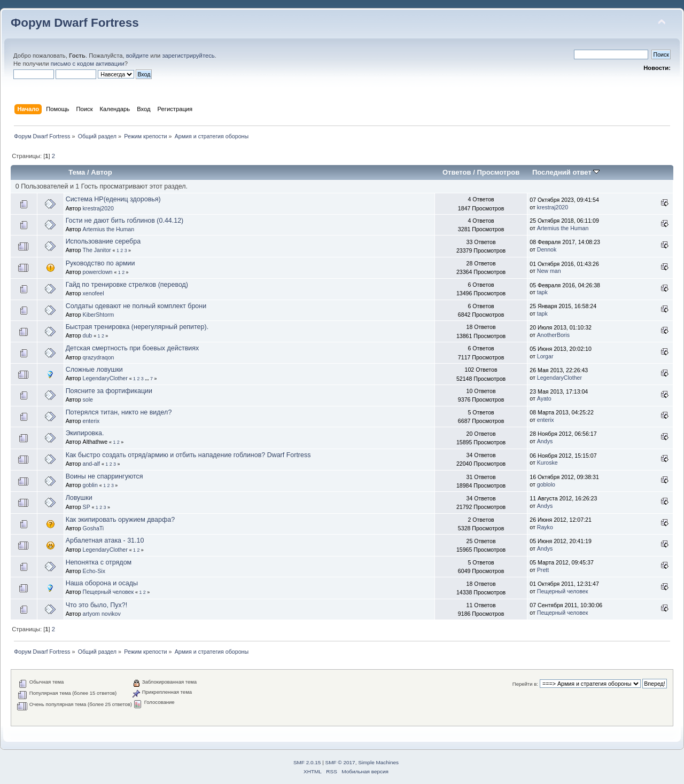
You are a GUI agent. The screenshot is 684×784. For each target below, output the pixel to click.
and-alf (91, 464)
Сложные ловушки (94, 370)
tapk (542, 292)
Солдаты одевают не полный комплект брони (136, 306)
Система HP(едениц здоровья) (113, 199)
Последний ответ (566, 172)
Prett (543, 570)
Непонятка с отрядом (99, 562)
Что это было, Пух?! (97, 605)
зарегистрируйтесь (188, 56)
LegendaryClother (105, 378)
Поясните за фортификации (109, 391)
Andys (545, 441)
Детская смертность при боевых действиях (133, 348)
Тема (77, 172)
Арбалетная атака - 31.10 (105, 540)
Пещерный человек (108, 592)
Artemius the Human (109, 229)
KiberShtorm (99, 315)
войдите (137, 56)
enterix (91, 421)
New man (549, 271)
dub (88, 335)
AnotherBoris (553, 335)
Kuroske (547, 462)
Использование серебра (103, 241)
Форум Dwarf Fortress (75, 23)
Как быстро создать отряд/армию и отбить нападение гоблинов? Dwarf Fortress (188, 455)
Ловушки (79, 498)
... (147, 379)
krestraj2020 (98, 208)
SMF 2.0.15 (307, 762)
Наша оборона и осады (102, 583)
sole (88, 399)
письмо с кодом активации (88, 64)
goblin (90, 485)
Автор (101, 172)
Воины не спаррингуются (104, 476)
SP (87, 507)
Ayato (544, 398)
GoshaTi (94, 528)
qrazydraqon (99, 357)
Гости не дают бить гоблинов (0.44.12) (125, 221)
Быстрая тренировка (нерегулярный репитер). (137, 327)
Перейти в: (525, 684)
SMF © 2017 (340, 762)
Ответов (457, 172)
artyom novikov (102, 614)
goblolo (546, 484)
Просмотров (498, 172)
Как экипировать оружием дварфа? (120, 520)
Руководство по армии (100, 263)
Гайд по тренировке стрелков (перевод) (127, 285)
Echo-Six (94, 571)
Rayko (545, 527)
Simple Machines (378, 762)
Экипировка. (85, 433)
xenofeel (94, 293)
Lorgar (545, 356)
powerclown (98, 272)
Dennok (547, 249)
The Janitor (97, 250)
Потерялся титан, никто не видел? (119, 412)
